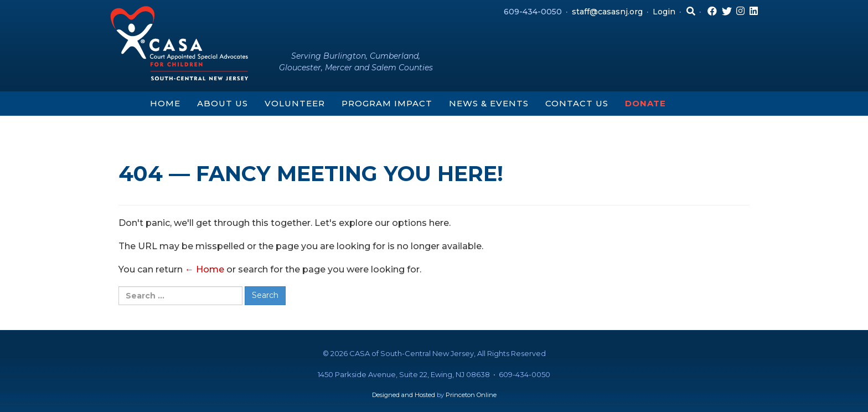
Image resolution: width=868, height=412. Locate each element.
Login (664, 12)
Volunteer (295, 103)
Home (165, 103)
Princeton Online (471, 395)
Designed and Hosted (404, 395)
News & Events (489, 103)
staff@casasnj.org (607, 12)
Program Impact (387, 103)
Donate (645, 103)
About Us (223, 103)
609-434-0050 (533, 12)
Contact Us (577, 103)
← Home (205, 269)
